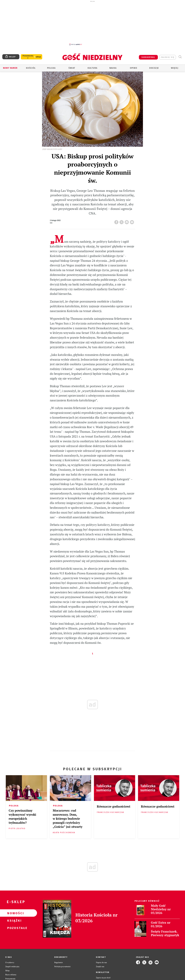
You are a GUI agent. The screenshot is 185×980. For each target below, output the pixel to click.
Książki (14, 920)
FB (117, 221)
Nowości (14, 913)
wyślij (133, 221)
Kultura (92, 68)
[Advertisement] (92, 23)
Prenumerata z (28, 57)
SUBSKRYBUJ (148, 57)
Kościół (31, 68)
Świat (72, 68)
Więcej (175, 68)
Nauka (113, 68)
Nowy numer (10, 68)
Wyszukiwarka (180, 57)
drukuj (127, 221)
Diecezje (154, 68)
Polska (51, 68)
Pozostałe (14, 928)
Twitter (122, 221)
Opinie (134, 68)
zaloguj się (168, 57)
